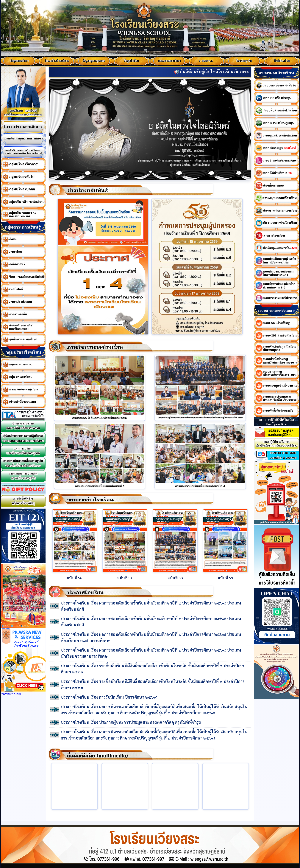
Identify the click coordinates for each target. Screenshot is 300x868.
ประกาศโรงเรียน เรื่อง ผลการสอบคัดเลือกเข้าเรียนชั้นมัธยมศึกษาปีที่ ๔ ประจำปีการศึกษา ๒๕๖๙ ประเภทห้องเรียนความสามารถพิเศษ (151, 637)
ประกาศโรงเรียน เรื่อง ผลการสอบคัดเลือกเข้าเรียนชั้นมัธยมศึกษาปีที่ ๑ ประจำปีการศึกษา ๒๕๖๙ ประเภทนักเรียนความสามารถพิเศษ (151, 653)
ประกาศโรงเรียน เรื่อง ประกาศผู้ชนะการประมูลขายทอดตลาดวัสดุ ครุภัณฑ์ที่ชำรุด (131, 722)
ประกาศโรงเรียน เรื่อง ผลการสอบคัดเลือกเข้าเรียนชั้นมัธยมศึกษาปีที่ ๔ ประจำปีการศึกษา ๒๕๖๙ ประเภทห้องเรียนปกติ (151, 606)
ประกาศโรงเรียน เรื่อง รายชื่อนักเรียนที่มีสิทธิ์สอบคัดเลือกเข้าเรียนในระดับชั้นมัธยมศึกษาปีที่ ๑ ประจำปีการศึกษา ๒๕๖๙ (153, 684)
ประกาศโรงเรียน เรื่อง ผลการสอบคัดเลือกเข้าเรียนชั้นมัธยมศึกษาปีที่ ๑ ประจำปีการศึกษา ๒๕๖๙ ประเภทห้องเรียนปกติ (151, 622)
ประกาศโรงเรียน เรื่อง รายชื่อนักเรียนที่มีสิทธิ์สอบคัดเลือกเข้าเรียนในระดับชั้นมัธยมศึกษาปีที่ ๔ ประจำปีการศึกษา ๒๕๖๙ (153, 669)
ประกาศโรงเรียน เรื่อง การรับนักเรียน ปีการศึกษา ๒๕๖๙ (109, 697)
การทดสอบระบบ (11, 694)
